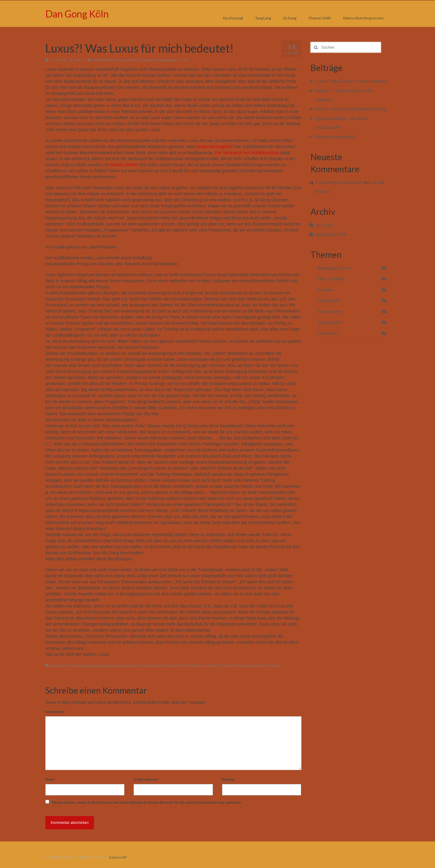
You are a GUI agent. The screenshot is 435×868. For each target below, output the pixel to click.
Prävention (328, 333)
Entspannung (103, 666)
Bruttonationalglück (214, 147)
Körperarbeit (330, 312)
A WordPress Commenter (339, 183)
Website (228, 779)
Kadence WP (118, 858)
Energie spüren (58, 666)
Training (273, 666)
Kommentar (56, 712)
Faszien (325, 290)
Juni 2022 (324, 225)
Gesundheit (148, 60)
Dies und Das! (127, 60)
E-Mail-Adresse (147, 779)
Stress (237, 666)
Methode (213, 666)
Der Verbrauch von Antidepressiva (247, 153)
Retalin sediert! (124, 165)
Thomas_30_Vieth (68, 60)
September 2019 (331, 235)
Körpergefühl (168, 60)
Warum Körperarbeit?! (336, 137)
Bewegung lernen (335, 268)
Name (51, 779)
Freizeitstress (151, 666)
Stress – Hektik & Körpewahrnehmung (351, 109)
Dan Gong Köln (77, 14)
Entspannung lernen (127, 666)
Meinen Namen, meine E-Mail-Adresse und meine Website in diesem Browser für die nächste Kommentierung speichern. (147, 802)
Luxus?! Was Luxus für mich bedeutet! (351, 81)
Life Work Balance (193, 666)
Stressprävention (255, 666)
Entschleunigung (81, 666)
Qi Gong (226, 666)
